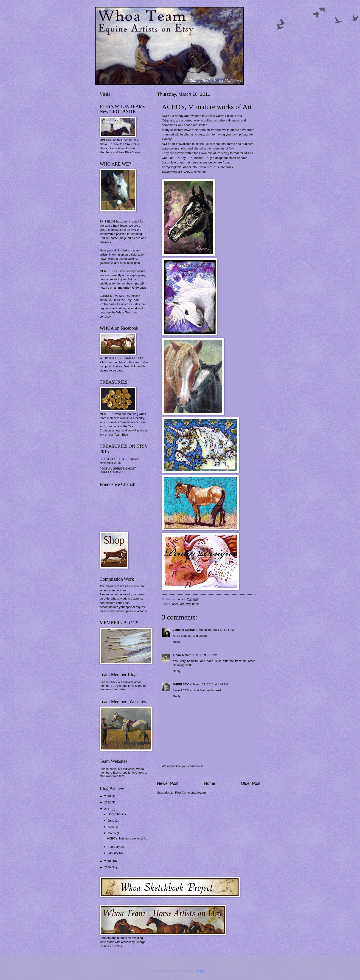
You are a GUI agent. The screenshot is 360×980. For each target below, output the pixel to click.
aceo (175, 604)
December (115, 814)
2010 (108, 861)
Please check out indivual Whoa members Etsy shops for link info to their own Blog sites (123, 686)
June (111, 821)
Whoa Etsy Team (116, 226)
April (111, 827)
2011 (108, 809)
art (182, 604)
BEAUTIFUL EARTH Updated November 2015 (119, 461)
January (113, 853)
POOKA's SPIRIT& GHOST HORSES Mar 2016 (118, 470)
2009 (108, 867)
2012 (108, 802)
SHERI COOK (182, 684)
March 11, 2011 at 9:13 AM (200, 655)
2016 (108, 796)
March (112, 833)
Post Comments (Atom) (191, 793)
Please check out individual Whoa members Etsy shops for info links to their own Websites (123, 772)
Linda (177, 655)
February (114, 847)
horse (196, 604)
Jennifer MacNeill (185, 630)
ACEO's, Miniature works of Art (127, 838)
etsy (188, 604)
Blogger (200, 971)
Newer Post (168, 783)
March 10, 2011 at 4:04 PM (216, 630)
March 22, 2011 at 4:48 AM (211, 684)
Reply (177, 642)
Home (210, 783)
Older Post (251, 783)
